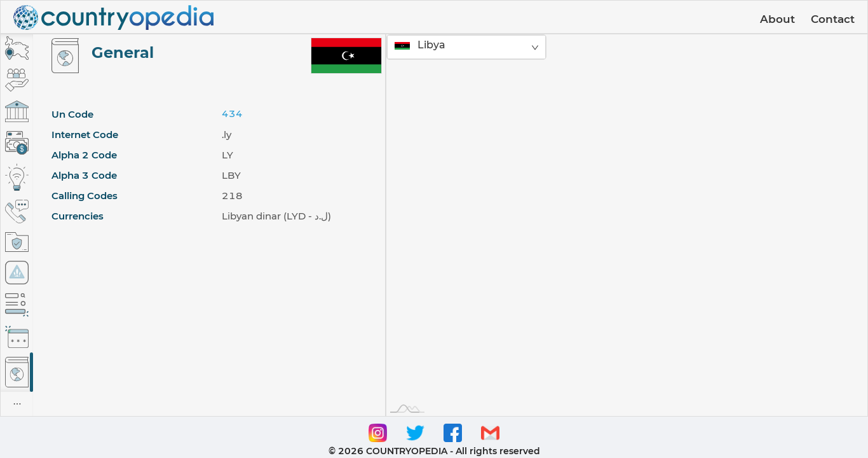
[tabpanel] (209, 225)
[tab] (17, 48)
